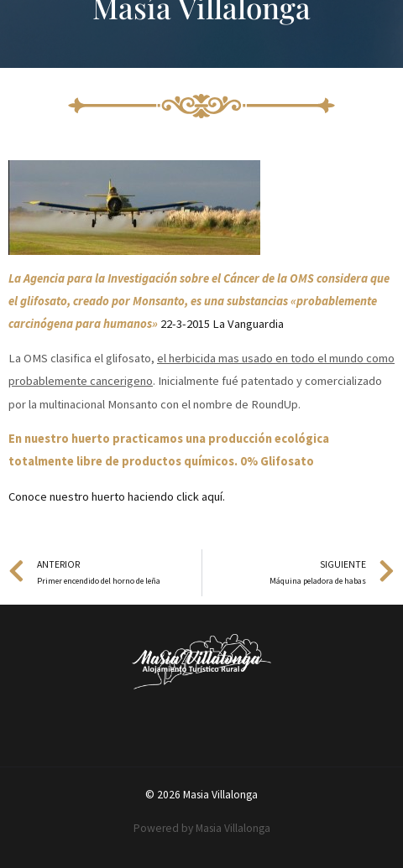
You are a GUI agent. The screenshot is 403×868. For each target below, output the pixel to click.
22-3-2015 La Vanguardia (222, 324)
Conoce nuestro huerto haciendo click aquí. (117, 496)
